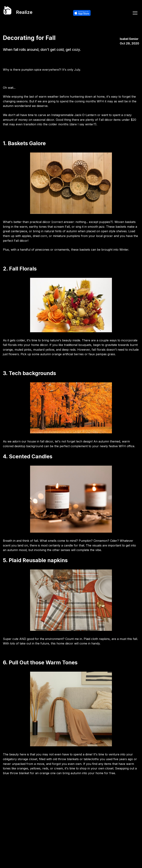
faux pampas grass (102, 354)
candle (69, 545)
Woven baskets (125, 222)
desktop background (29, 446)
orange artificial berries (68, 354)
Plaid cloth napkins (97, 639)
